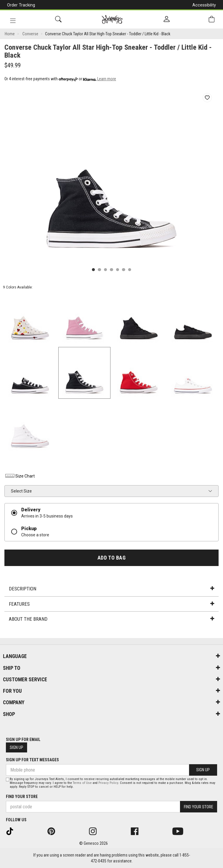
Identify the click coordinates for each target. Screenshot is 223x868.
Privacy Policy (108, 783)
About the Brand (111, 619)
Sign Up (16, 747)
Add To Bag (111, 558)
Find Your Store (22, 797)
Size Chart (20, 476)
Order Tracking (21, 5)
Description (111, 589)
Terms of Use (82, 783)
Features (111, 604)
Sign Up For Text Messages (32, 760)
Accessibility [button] (204, 5)
